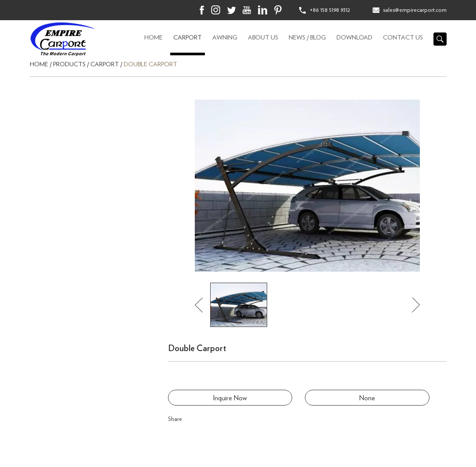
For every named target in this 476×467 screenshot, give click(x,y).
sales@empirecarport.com (415, 10)
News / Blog (307, 38)
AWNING (225, 38)
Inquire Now (230, 398)
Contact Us (403, 38)
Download (354, 38)
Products (69, 65)
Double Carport (150, 65)
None (367, 398)
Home (154, 38)
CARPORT (188, 38)
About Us (263, 38)
